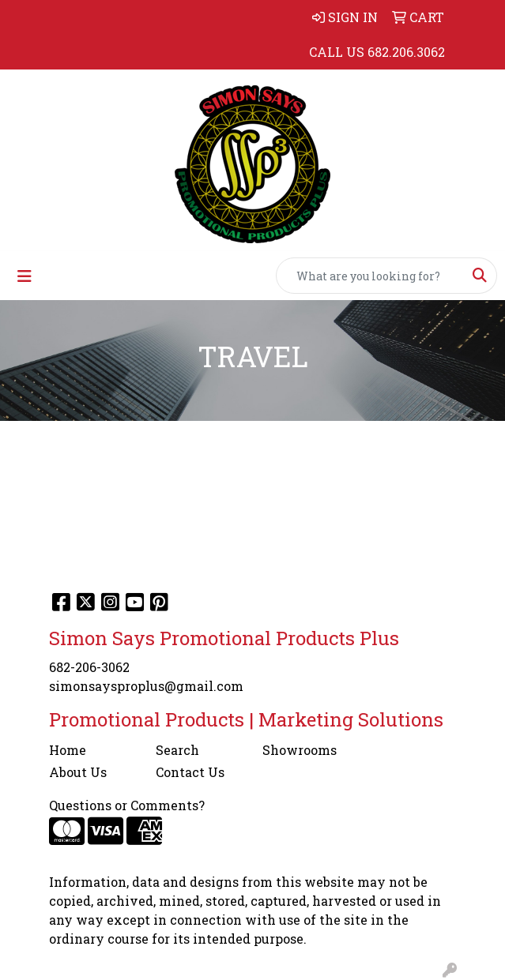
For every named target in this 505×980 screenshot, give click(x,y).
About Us (78, 772)
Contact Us (190, 772)
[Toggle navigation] (24, 276)
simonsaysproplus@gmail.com (146, 686)
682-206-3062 (89, 667)
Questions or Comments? (127, 805)
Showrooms (300, 750)
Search (177, 750)
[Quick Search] (370, 276)
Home (68, 750)
